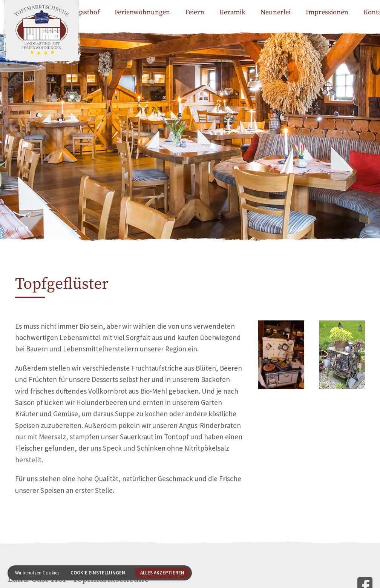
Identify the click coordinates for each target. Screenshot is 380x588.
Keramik (232, 12)
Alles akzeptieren (162, 573)
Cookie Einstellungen (98, 573)
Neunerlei (276, 12)
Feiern (195, 12)
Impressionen (327, 12)
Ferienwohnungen (142, 12)
